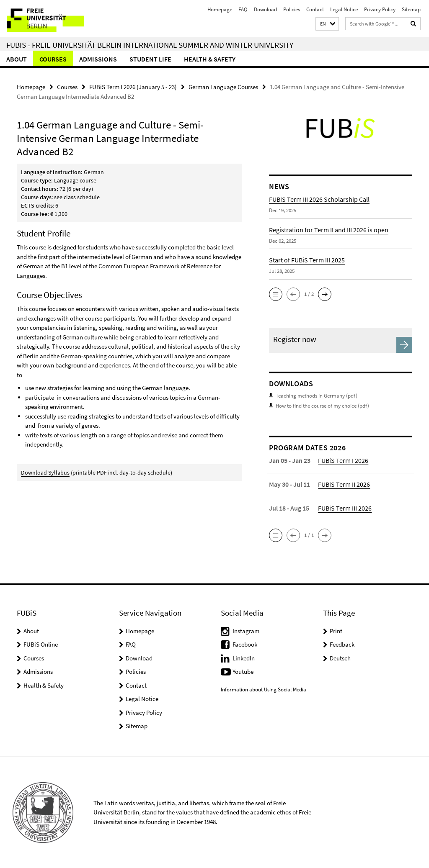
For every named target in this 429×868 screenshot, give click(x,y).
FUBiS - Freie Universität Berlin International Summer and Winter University (150, 45)
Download (265, 9)
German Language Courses (223, 87)
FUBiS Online (41, 644)
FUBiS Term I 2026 (343, 460)
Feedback (342, 644)
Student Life (150, 59)
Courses (53, 59)
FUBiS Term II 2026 (344, 484)
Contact (315, 9)
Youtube (243, 672)
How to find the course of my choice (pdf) (322, 406)
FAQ (243, 9)
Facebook (245, 644)
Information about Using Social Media (264, 690)
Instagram (246, 631)
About (17, 59)
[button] (327, 24)
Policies (292, 9)
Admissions (98, 59)
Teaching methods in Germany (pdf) (317, 396)
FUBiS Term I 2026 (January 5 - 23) (133, 87)
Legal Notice (344, 9)
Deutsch (340, 658)
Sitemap (411, 9)
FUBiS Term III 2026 (345, 508)
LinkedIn (244, 658)
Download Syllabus (45, 473)
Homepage (220, 9)
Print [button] (336, 631)
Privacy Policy (380, 9)
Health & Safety (210, 59)
